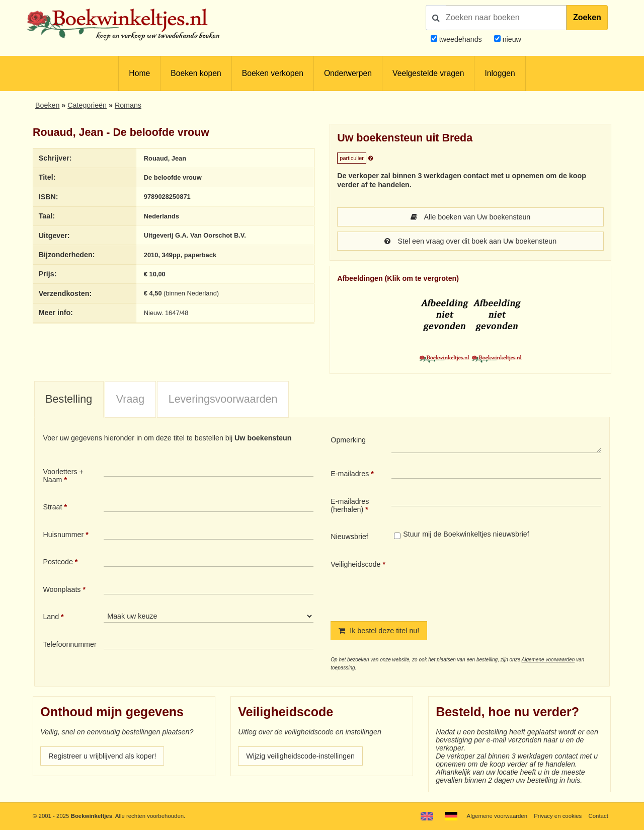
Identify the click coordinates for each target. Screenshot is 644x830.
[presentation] (475, 582)
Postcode (58, 562)
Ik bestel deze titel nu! (379, 631)
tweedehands (461, 39)
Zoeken (587, 17)
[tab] (69, 400)
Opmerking (348, 440)
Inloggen (500, 73)
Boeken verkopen (273, 73)
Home (139, 73)
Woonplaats (62, 589)
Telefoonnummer (69, 644)
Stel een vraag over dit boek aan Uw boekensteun (470, 241)
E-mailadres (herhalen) (350, 505)
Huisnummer (63, 535)
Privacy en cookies (558, 816)
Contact (598, 816)
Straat (52, 507)
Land (51, 617)
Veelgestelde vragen (428, 73)
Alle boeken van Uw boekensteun (471, 217)
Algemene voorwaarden (548, 660)
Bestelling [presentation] (69, 399)
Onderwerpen (348, 73)
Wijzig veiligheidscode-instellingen (300, 756)
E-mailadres (350, 474)
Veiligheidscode (355, 564)
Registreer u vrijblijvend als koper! (102, 756)
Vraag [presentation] (130, 399)
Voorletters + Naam (63, 476)
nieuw (511, 39)
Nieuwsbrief (349, 537)
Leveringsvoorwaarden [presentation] (223, 399)
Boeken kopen (196, 73)
